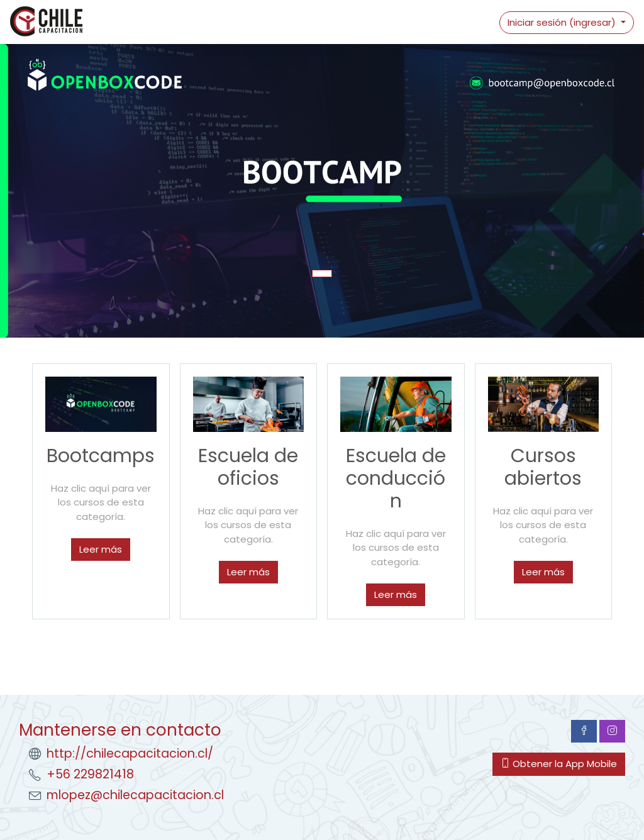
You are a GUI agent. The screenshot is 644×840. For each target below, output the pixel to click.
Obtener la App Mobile (559, 764)
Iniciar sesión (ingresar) (563, 22)
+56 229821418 (90, 774)
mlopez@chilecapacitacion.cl (135, 795)
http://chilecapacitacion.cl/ (130, 754)
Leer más (101, 549)
